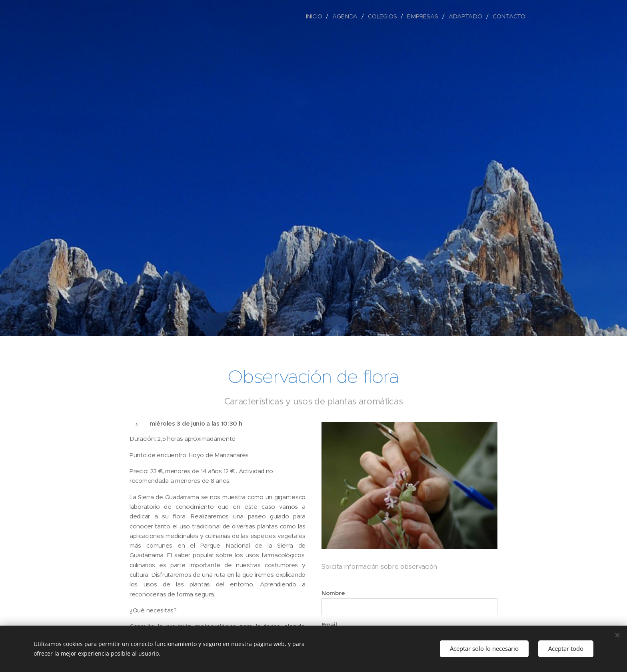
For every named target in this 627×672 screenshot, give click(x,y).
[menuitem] (318, 16)
